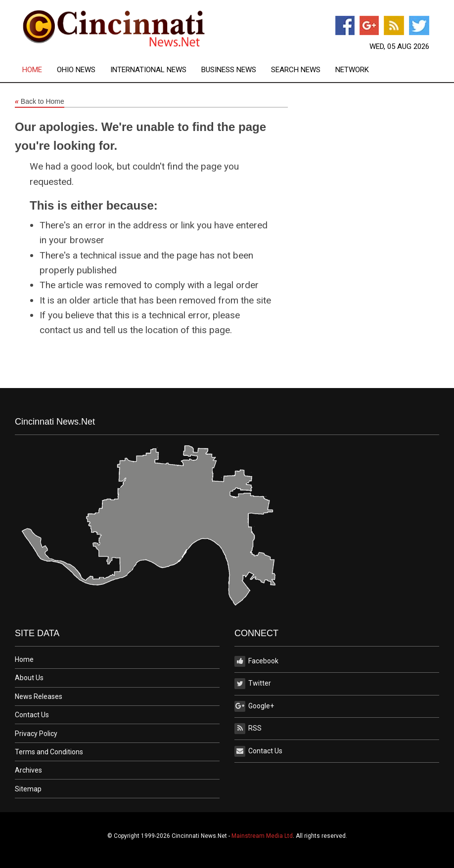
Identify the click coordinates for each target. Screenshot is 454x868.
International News (148, 70)
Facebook (256, 661)
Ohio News (76, 70)
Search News (296, 70)
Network (352, 70)
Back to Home (40, 102)
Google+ (254, 706)
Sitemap (28, 789)
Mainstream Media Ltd (262, 836)
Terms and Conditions (49, 752)
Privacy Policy (36, 734)
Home (32, 70)
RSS (248, 729)
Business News (229, 70)
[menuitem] (40, 70)
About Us (29, 678)
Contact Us (32, 715)
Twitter (253, 684)
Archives (28, 770)
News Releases (39, 696)
